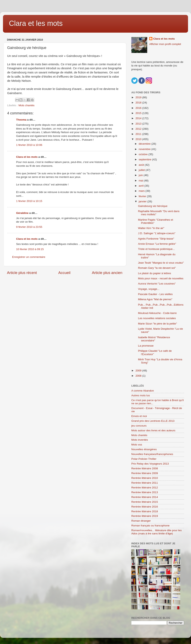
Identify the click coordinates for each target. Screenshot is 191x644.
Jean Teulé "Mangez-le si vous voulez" (161, 263)
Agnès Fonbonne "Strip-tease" (156, 239)
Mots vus (137, 445)
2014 (139, 118)
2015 (139, 113)
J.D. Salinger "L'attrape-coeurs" (157, 233)
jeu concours (139, 426)
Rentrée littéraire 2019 (145, 516)
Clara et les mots (36, 23)
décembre (145, 144)
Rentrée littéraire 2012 (145, 488)
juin (141, 175)
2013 (139, 124)
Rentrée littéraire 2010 (145, 478)
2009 (139, 371)
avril (142, 186)
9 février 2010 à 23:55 (29, 227)
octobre (144, 154)
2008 (139, 376)
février (143, 196)
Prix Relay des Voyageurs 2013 (150, 464)
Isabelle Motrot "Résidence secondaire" (154, 339)
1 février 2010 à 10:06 (29, 145)
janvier (143, 201)
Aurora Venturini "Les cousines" (157, 284)
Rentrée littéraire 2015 (145, 502)
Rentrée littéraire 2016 (145, 507)
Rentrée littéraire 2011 (145, 483)
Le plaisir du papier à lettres (155, 273)
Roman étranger (141, 521)
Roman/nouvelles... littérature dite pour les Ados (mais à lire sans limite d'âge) (156, 532)
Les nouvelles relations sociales (157, 318)
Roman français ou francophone (150, 526)
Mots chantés (26, 105)
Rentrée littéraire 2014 (145, 497)
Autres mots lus (141, 395)
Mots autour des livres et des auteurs (153, 430)
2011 (139, 134)
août (142, 165)
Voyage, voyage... (149, 289)
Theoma (21, 120)
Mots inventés (140, 440)
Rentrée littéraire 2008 (145, 468)
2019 (139, 97)
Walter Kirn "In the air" (151, 228)
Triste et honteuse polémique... (156, 249)
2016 (139, 108)
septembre (145, 159)
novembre (145, 149)
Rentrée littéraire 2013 (145, 492)
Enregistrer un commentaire (29, 257)
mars (142, 191)
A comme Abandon (143, 391)
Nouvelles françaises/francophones (152, 454)
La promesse (146, 346)
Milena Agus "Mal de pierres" (155, 299)
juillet (142, 170)
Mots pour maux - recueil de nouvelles (161, 278)
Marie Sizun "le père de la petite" (158, 324)
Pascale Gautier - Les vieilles (155, 294)
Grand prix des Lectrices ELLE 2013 (153, 421)
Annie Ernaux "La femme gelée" (157, 244)
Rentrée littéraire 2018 (145, 511)
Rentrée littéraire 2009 (145, 473)
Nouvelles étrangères (144, 449)
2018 (139, 103)
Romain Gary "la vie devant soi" (157, 268)
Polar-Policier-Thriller (144, 459)
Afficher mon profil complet (165, 44)
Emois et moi (139, 416)
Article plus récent (22, 273)
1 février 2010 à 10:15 (29, 201)
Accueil (64, 273)
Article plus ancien (107, 273)
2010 (139, 139)
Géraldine (22, 213)
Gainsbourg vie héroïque (153, 206)
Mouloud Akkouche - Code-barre (157, 313)
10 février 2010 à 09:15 (30, 249)
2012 (139, 129)
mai (141, 181)
